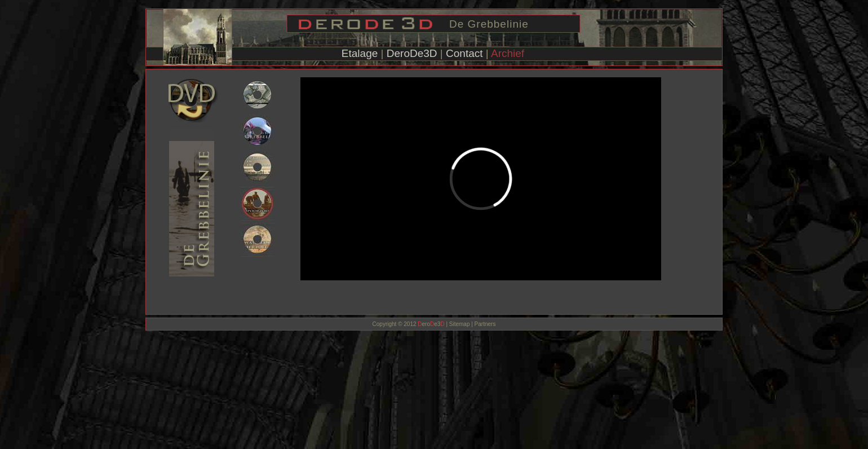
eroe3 (431, 324)
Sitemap (460, 324)
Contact (464, 53)
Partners (484, 324)
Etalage (360, 53)
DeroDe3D (412, 53)
